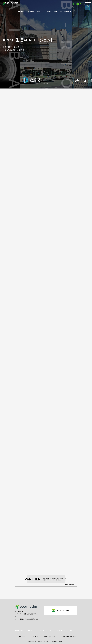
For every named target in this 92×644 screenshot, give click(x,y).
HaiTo (23, 482)
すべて (23, 463)
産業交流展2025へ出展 (40, 502)
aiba (23, 469)
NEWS (49, 12)
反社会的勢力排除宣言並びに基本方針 (68, 637)
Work (23, 488)
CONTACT (58, 12)
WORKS (31, 12)
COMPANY (22, 12)
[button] (87, 30)
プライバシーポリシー (34, 637)
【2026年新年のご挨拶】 (41, 472)
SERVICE (40, 12)
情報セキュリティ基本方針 (50, 637)
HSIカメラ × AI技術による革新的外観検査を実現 (48, 463)
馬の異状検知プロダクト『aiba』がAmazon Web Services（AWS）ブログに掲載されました (54, 482)
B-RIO (23, 476)
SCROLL (46, 83)
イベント (23, 495)
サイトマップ (22, 637)
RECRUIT (68, 12)
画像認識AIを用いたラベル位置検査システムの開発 (48, 492)
